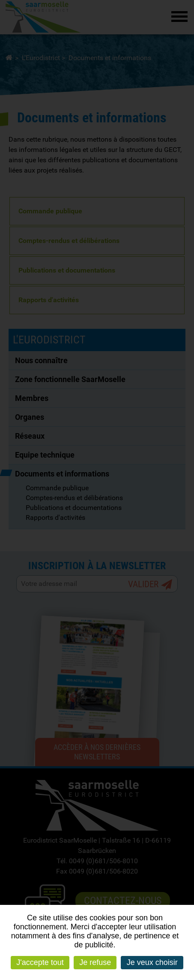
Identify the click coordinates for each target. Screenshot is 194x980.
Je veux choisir (152, 962)
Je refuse (95, 962)
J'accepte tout (40, 962)
